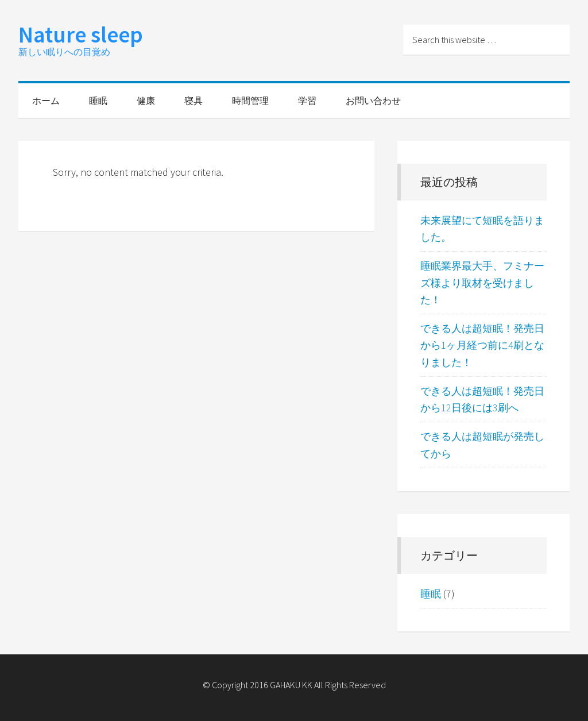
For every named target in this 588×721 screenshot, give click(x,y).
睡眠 (431, 594)
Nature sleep (81, 34)
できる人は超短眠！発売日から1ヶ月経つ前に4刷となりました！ (482, 345)
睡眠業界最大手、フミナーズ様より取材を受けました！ (482, 283)
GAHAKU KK (291, 685)
